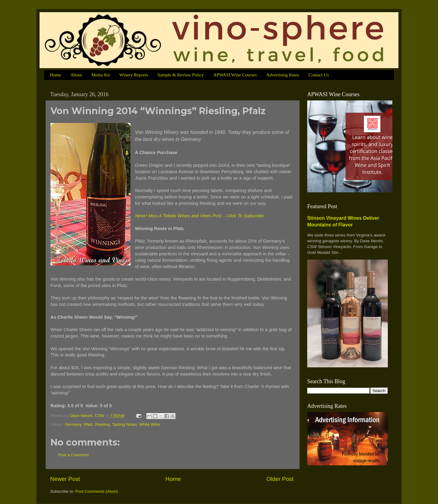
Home (56, 75)
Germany (73, 424)
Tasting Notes (124, 424)
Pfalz (88, 424)
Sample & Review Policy (181, 75)
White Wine (149, 424)
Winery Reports (134, 75)
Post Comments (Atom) (97, 491)
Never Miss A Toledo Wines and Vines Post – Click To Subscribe (199, 216)
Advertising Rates (283, 75)
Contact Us (319, 75)
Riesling (103, 424)
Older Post (280, 479)
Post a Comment (73, 455)
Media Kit (101, 75)
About (76, 75)
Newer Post (65, 479)
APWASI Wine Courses (235, 75)
